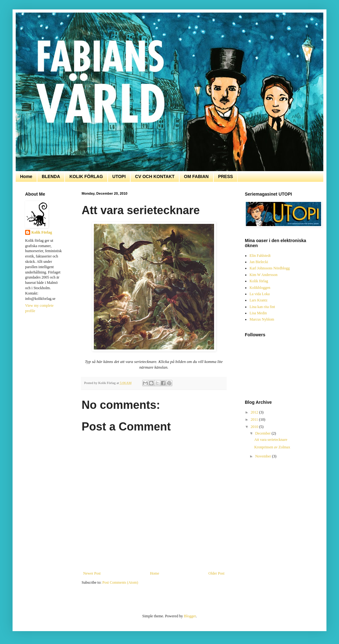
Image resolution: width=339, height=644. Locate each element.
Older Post (216, 573)
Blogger (190, 616)
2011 (255, 419)
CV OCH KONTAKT (155, 176)
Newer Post (92, 573)
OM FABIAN (196, 176)
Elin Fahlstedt (260, 256)
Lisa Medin (258, 313)
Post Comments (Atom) (120, 582)
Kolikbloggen (260, 288)
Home (26, 176)
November (264, 456)
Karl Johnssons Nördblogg (270, 268)
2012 (255, 412)
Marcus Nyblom (262, 319)
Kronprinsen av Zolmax (272, 447)
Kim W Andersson (264, 275)
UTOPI (119, 176)
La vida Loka (260, 294)
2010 (255, 427)
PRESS (226, 176)
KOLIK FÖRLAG (86, 176)
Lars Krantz (258, 300)
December (263, 433)
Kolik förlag (259, 281)
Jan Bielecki (259, 262)
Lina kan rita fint (262, 307)
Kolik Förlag (42, 232)
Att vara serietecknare (271, 440)
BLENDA (51, 176)
